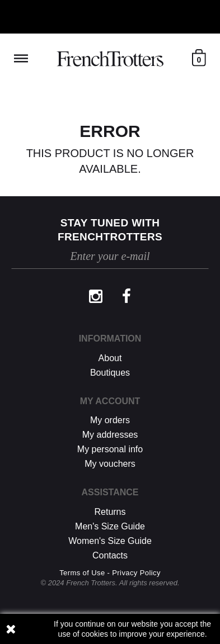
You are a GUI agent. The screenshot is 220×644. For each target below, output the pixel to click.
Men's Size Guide (110, 526)
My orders (110, 420)
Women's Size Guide (110, 541)
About (110, 358)
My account (110, 401)
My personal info (110, 449)
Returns (110, 512)
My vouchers (110, 464)
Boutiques (110, 373)
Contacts (110, 555)
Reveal (21, 58)
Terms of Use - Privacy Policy (110, 573)
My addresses (110, 435)
